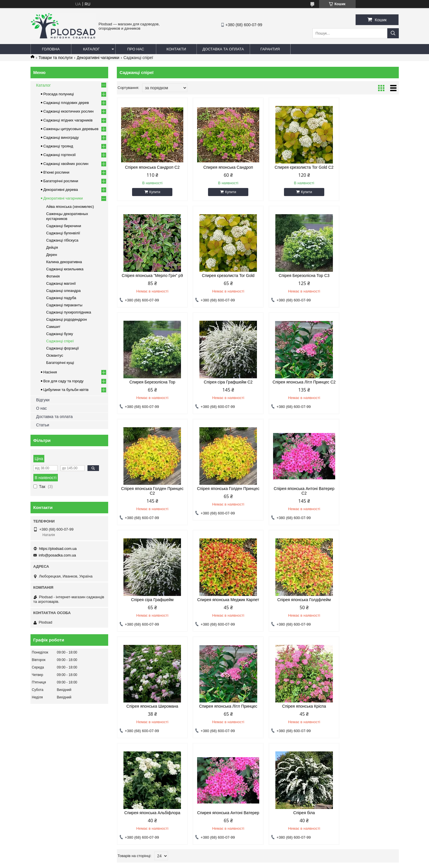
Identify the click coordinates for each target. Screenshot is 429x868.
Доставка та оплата (223, 49)
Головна (51, 49)
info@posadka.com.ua (58, 555)
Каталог (91, 49)
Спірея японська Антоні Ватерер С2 (365, 384)
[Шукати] (393, 33)
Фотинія (53, 276)
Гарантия (270, 49)
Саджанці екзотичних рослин (69, 111)
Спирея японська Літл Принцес (150, 600)
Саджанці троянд (58, 146)
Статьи (43, 425)
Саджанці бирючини (64, 226)
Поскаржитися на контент (236, 863)
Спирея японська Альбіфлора (293, 600)
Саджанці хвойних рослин (66, 164)
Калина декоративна (64, 262)
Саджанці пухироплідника (69, 312)
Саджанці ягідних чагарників (68, 120)
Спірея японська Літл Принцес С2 (150, 384)
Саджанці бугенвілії (63, 233)
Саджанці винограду (61, 137)
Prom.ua (241, 857)
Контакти (176, 49)
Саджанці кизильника (65, 269)
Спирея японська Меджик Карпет (222, 493)
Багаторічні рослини (61, 181)
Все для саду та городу (64, 381)
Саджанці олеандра (64, 291)
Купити (152, 192)
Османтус (55, 355)
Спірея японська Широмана (365, 493)
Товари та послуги (56, 58)
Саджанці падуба (61, 298)
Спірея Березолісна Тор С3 (222, 276)
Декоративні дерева (61, 190)
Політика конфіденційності (281, 863)
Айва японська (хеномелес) (70, 207)
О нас (42, 408)
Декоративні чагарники (98, 58)
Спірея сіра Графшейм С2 (365, 276)
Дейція (52, 247)
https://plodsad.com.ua (58, 549)
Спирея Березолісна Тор (293, 276)
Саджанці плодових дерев (66, 103)
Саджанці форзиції (63, 348)
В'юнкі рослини (57, 172)
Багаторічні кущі (60, 363)
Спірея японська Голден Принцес (293, 384)
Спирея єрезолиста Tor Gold (150, 276)
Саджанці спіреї (60, 341)
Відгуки (43, 400)
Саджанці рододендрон (67, 319)
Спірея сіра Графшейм (150, 493)
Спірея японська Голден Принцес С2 (222, 384)
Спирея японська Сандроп (222, 167)
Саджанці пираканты (64, 305)
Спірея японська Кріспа (222, 600)
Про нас (136, 49)
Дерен (52, 255)
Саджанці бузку (60, 334)
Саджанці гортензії (60, 155)
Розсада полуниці (59, 94)
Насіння (50, 372)
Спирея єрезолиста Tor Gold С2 (293, 167)
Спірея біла (150, 706)
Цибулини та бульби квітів (66, 390)
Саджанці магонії (61, 283)
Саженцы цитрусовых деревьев (71, 129)
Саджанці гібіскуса (62, 240)
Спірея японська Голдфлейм (293, 493)
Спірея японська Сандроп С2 (150, 167)
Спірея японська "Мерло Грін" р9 (365, 167)
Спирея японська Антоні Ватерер (365, 600)
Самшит (53, 327)
